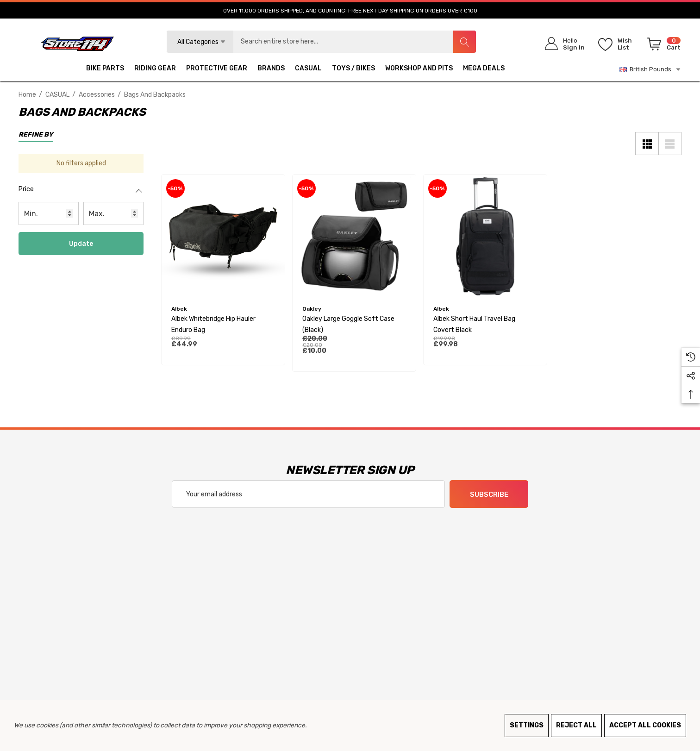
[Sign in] (562, 44)
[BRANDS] (271, 69)
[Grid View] (647, 144)
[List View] (670, 144)
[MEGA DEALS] (484, 69)
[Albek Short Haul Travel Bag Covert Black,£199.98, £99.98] (485, 236)
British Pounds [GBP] (650, 69)
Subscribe (489, 494)
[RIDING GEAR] (155, 69)
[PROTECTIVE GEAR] (217, 69)
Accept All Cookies (645, 725)
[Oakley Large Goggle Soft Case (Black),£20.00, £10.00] (354, 236)
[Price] (81, 194)
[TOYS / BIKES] (353, 69)
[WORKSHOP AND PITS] (419, 69)
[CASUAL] (308, 69)
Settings (527, 725)
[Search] (464, 42)
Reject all (576, 725)
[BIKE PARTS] (105, 69)
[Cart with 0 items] (662, 46)
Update (81, 244)
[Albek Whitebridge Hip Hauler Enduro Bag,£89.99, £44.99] (223, 236)
